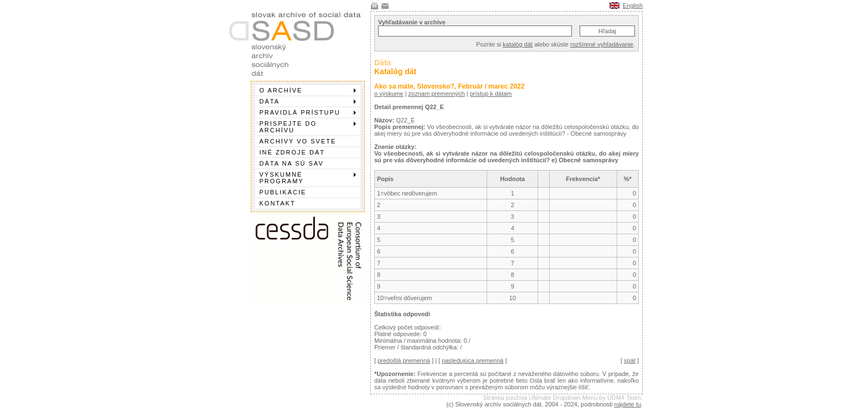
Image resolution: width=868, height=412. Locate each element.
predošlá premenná (404, 360)
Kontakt (278, 203)
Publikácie (283, 192)
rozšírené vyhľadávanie (602, 44)
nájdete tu (628, 404)
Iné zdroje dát (292, 152)
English (633, 6)
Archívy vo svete (298, 141)
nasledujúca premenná (472, 360)
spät (630, 360)
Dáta (308, 101)
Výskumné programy (308, 178)
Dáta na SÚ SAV (292, 163)
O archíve (308, 90)
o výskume (389, 94)
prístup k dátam (491, 94)
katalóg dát (518, 44)
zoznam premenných (437, 94)
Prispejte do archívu (308, 127)
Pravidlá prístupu (308, 112)
